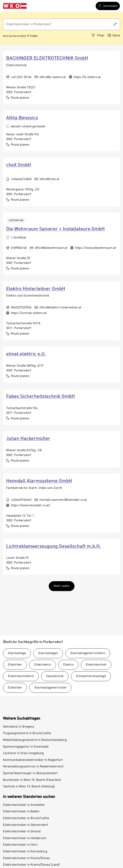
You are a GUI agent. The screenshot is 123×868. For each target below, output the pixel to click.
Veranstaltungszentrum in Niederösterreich (33, 767)
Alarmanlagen (48, 653)
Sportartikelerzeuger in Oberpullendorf (30, 773)
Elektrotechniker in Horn (20, 845)
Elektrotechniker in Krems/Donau (26, 858)
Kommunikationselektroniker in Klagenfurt (33, 760)
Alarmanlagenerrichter (50, 688)
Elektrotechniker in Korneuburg (25, 852)
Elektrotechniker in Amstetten (24, 805)
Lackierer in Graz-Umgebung (23, 753)
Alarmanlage (17, 653)
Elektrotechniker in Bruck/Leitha (26, 818)
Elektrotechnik (96, 665)
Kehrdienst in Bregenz (19, 727)
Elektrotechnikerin (21, 676)
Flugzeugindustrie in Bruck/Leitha (27, 733)
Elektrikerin (43, 665)
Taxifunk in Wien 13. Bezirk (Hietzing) (29, 787)
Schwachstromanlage (91, 676)
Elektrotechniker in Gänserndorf (25, 825)
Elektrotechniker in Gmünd (22, 832)
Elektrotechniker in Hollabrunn (25, 838)
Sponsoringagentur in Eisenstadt (26, 747)
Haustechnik (55, 676)
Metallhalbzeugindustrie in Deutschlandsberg (35, 740)
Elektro (68, 665)
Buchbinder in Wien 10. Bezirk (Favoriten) (32, 780)
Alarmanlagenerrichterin (88, 653)
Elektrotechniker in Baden (21, 812)
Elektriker (15, 665)
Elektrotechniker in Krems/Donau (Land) (31, 865)
